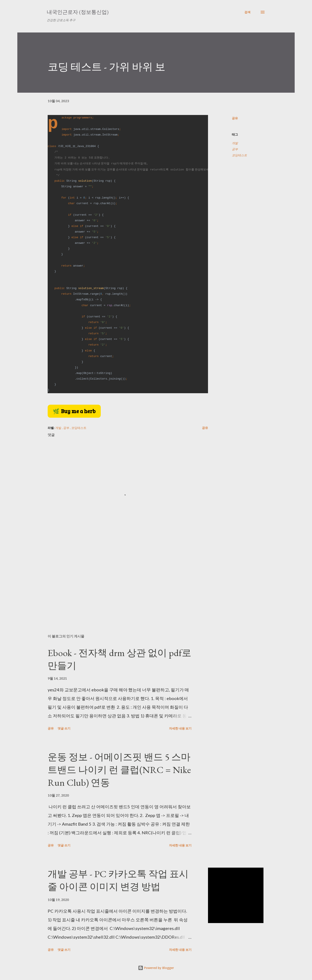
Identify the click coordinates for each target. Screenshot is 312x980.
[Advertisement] (121, 580)
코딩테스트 (239, 155)
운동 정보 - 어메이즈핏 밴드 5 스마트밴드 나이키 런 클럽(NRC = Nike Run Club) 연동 (119, 770)
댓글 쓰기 (64, 728)
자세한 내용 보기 (180, 728)
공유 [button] (235, 118)
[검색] (247, 12)
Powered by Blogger (156, 968)
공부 (235, 149)
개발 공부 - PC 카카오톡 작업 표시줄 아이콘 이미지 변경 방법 (118, 880)
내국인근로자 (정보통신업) (78, 12)
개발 (235, 143)
